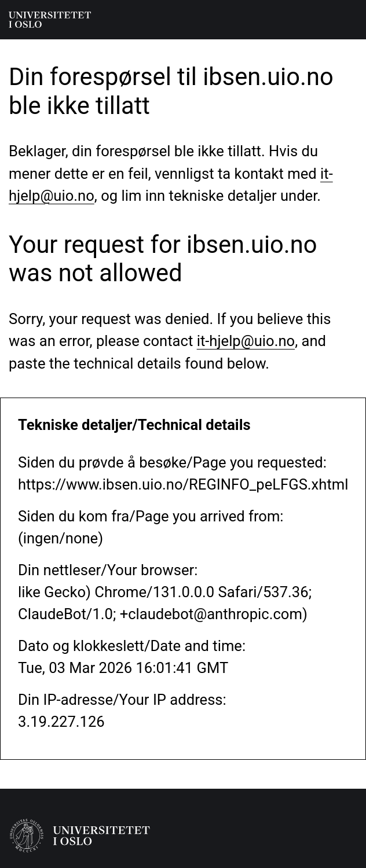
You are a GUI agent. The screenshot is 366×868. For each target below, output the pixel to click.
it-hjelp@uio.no (246, 341)
